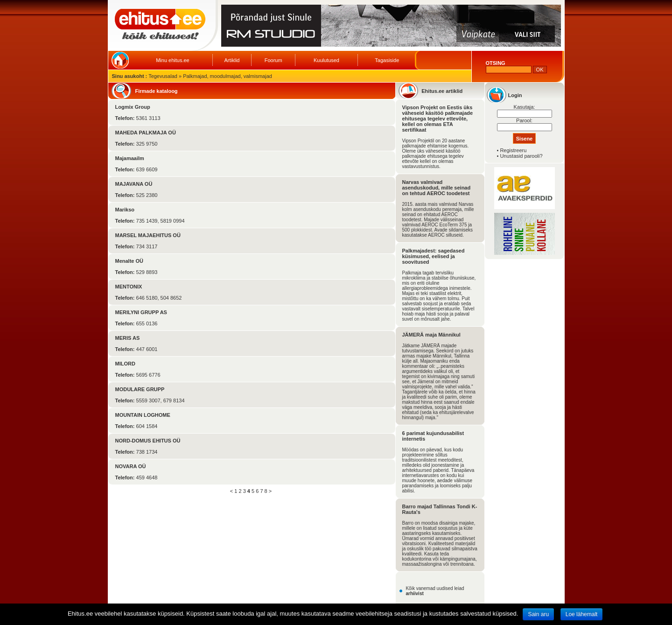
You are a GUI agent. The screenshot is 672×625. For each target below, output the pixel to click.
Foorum (273, 60)
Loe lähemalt (582, 614)
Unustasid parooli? (521, 156)
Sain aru (538, 614)
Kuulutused (326, 60)
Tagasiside (387, 60)
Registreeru (513, 150)
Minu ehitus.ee (173, 60)
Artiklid (232, 60)
